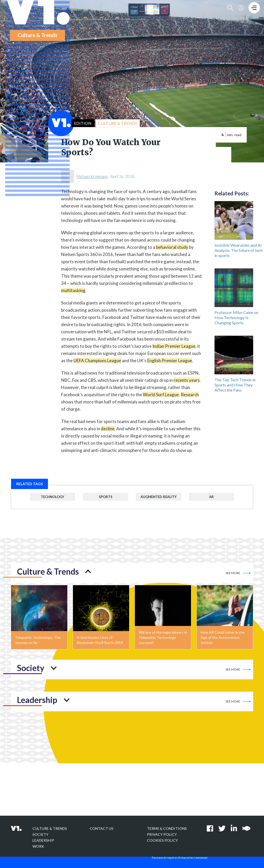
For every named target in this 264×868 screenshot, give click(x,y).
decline (108, 429)
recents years (187, 380)
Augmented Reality (159, 497)
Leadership (43, 840)
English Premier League (170, 361)
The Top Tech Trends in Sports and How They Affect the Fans (235, 385)
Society (40, 834)
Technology (52, 497)
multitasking (73, 290)
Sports (106, 497)
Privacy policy (162, 834)
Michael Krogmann (92, 176)
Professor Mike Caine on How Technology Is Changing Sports (236, 317)
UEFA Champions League (97, 361)
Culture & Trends (50, 828)
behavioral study (172, 247)
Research (190, 395)
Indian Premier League (174, 346)
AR (211, 497)
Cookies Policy (162, 840)
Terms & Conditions (167, 828)
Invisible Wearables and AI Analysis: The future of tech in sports (239, 250)
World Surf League (161, 395)
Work (38, 846)
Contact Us (102, 828)
